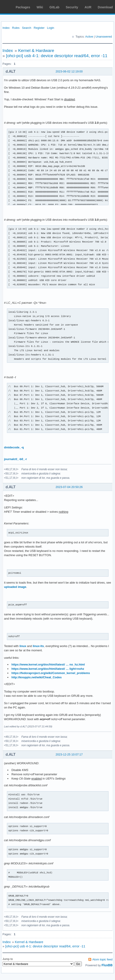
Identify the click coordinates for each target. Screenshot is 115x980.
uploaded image (15, 587)
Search (27, 28)
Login (51, 28)
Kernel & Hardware (36, 51)
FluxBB (107, 965)
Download (105, 7)
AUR (88, 7)
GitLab (54, 7)
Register (39, 28)
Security (72, 7)
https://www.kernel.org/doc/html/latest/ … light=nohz (48, 669)
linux (23, 646)
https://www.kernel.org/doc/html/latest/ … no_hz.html (48, 664)
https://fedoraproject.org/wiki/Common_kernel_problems (51, 673)
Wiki (40, 7)
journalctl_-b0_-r (15, 459)
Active (89, 37)
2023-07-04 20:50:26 (69, 487)
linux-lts (38, 646)
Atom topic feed (102, 959)
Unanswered (104, 37)
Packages (23, 7)
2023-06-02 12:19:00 (69, 71)
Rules (16, 28)
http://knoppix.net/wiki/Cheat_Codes (37, 677)
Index (6, 28)
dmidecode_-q (14, 447)
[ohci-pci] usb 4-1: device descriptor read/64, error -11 (57, 56)
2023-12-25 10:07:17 (69, 754)
